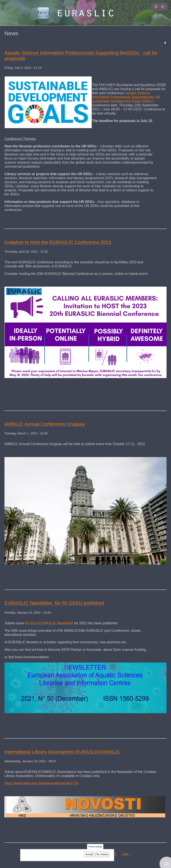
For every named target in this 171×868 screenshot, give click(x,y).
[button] (156, 7)
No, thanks (102, 854)
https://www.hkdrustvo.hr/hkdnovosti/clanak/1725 (41, 783)
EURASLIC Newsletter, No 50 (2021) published (54, 603)
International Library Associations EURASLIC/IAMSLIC (62, 752)
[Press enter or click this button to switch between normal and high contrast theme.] (163, 7)
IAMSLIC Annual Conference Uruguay (45, 424)
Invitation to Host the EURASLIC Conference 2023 (58, 242)
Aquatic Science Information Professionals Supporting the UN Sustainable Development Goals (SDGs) (126, 97)
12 (116, 854)
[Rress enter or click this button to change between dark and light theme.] (156, 7)
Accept (89, 854)
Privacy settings (95, 847)
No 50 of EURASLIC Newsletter (49, 623)
